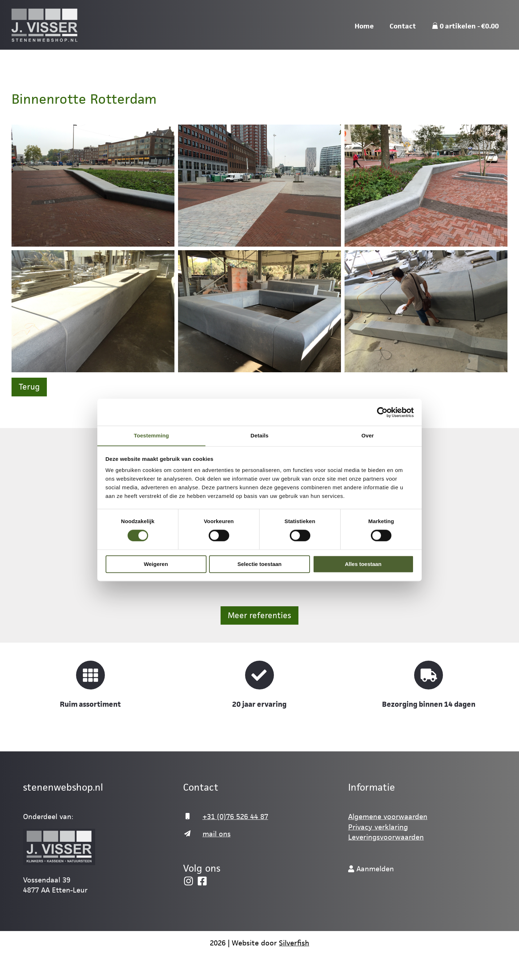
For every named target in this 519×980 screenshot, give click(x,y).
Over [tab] (368, 435)
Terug (29, 387)
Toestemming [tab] (151, 435)
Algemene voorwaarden (388, 817)
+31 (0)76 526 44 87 (235, 817)
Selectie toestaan (260, 564)
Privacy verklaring (378, 827)
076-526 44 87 (350, 12)
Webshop (440, 12)
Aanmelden (487, 12)
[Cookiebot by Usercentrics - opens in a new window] (382, 412)
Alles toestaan (363, 564)
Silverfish (294, 943)
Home (364, 50)
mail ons (217, 834)
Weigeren (156, 564)
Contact (403, 50)
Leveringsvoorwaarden (386, 837)
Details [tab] (259, 435)
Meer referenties (259, 615)
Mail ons (398, 12)
